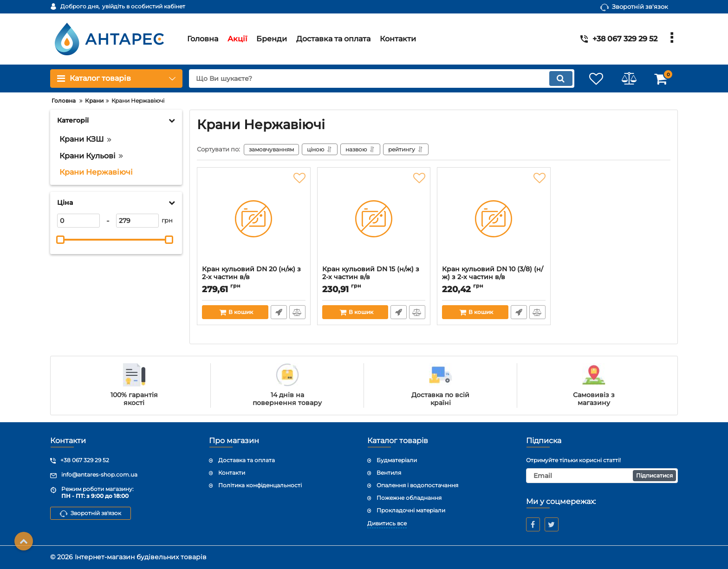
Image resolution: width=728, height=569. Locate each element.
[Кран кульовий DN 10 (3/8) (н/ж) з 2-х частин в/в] (494, 219)
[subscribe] (602, 476)
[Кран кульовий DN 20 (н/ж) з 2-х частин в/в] (254, 219)
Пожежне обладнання (409, 498)
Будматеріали (397, 461)
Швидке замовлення (279, 312)
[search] (381, 78)
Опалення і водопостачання (417, 485)
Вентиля (389, 473)
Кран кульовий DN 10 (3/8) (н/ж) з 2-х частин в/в (493, 273)
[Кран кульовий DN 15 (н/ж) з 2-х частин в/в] (374, 219)
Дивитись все (387, 524)
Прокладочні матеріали (411, 510)
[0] (78, 221)
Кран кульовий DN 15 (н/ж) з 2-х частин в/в (371, 273)
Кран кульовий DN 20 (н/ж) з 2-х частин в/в (251, 273)
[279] (137, 221)
